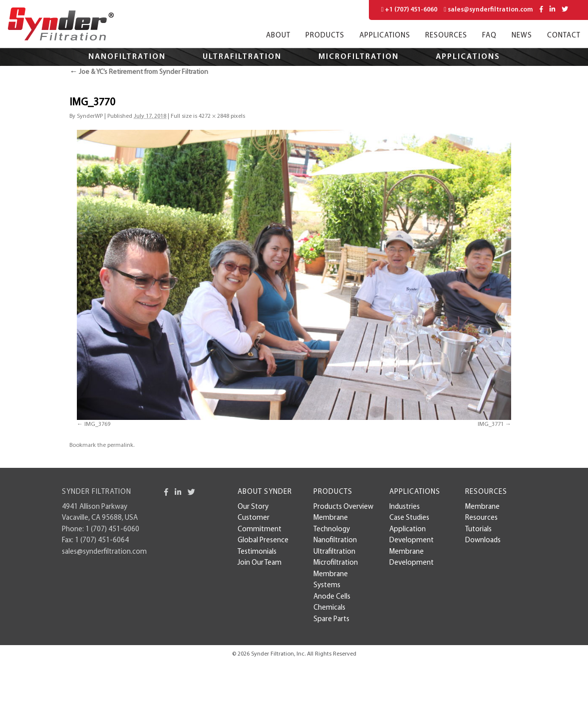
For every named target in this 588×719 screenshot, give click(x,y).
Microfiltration (359, 57)
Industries (405, 507)
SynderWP (90, 116)
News (522, 36)
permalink (120, 445)
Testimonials (257, 552)
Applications (385, 36)
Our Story (253, 507)
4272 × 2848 (214, 116)
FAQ (489, 36)
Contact (564, 36)
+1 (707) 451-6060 (410, 9)
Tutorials (478, 530)
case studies (409, 518)
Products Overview (343, 507)
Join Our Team (260, 563)
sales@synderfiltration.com (488, 9)
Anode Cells (332, 597)
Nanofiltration (127, 57)
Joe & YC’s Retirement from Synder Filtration (139, 72)
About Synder (265, 492)
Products (325, 36)
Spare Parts (331, 619)
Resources (446, 36)
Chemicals (329, 608)
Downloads (483, 540)
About (278, 36)
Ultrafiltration (242, 57)
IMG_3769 (97, 424)
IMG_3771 (491, 424)
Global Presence (263, 540)
